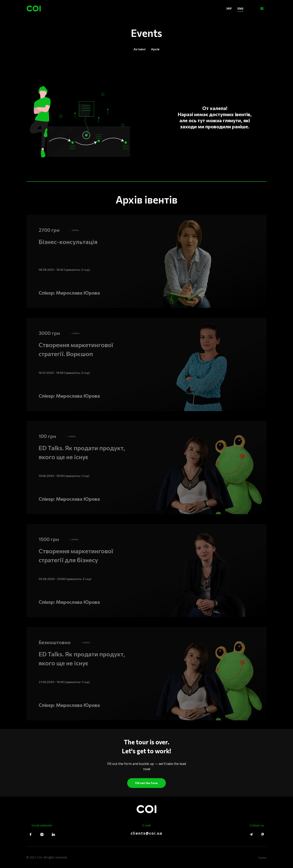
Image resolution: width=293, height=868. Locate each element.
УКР (227, 8)
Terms (262, 857)
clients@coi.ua (146, 833)
